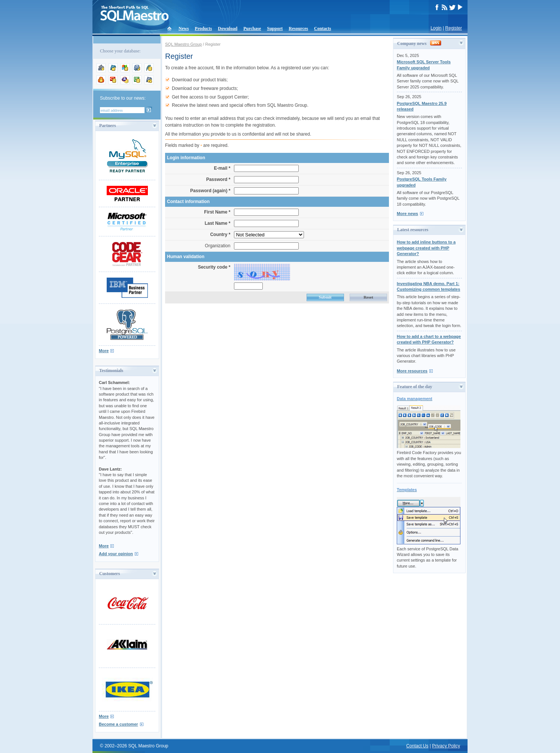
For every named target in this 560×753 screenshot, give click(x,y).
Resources (298, 28)
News (184, 28)
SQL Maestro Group (183, 44)
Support (275, 28)
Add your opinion (116, 554)
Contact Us (417, 746)
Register (454, 28)
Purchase (252, 28)
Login (436, 28)
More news (407, 214)
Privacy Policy (446, 746)
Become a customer (118, 724)
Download (228, 28)
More (104, 351)
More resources (412, 371)
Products (203, 28)
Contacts (322, 28)
